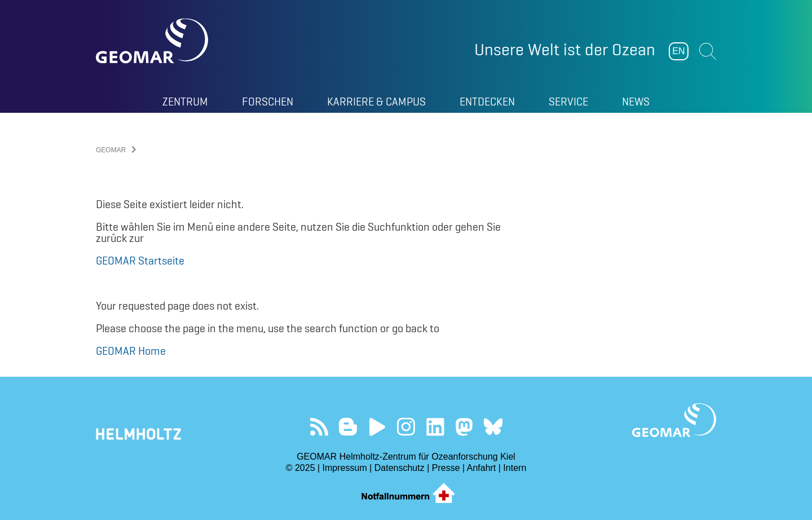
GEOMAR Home (131, 351)
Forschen (268, 102)
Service (568, 102)
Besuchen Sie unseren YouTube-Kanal (377, 427)
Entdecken (487, 102)
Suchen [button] (708, 51)
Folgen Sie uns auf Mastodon (464, 427)
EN (678, 51)
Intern (515, 468)
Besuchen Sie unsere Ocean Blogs (348, 427)
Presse (446, 468)
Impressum (345, 468)
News (636, 102)
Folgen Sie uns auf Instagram (406, 427)
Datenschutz (400, 468)
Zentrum (185, 102)
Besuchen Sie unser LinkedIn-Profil (435, 427)
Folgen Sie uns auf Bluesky (493, 427)
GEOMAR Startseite (140, 261)
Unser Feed (319, 427)
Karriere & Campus (376, 102)
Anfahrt (482, 468)
